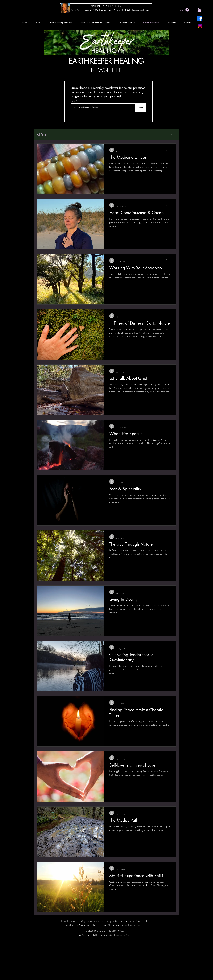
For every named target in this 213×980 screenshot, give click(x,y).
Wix (127, 935)
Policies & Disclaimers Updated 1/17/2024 (104, 931)
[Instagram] (200, 26)
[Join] (141, 107)
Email (73, 101)
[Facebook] (200, 19)
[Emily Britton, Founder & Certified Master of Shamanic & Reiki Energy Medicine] (110, 10)
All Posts (42, 135)
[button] (199, 10)
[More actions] (170, 150)
